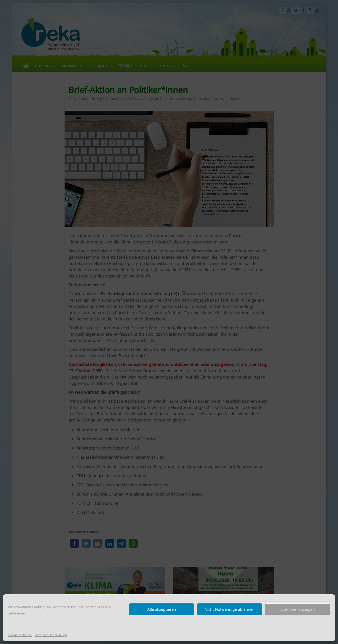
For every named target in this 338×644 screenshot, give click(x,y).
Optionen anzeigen (298, 609)
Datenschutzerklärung (51, 635)
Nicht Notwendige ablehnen (230, 609)
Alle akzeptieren (162, 609)
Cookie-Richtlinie (20, 635)
